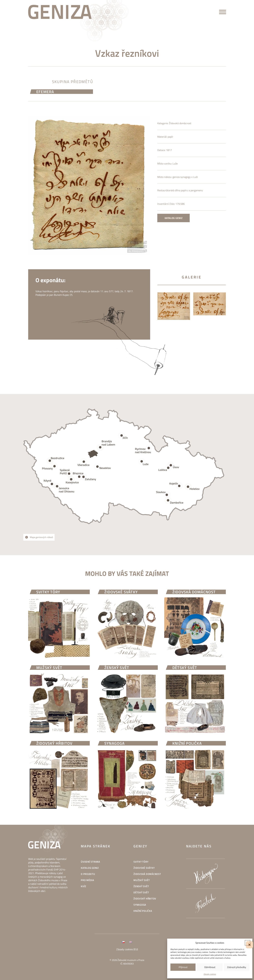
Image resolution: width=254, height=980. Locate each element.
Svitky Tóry (141, 862)
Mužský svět (142, 880)
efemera (45, 93)
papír (170, 148)
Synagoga (140, 905)
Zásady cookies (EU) (127, 949)
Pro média (87, 880)
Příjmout (183, 967)
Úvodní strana (90, 862)
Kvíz (84, 886)
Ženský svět (141, 886)
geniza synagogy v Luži (185, 188)
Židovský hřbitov (145, 899)
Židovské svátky (144, 868)
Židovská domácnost (180, 134)
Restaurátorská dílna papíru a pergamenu (180, 201)
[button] (248, 943)
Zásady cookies (210, 974)
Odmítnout (210, 967)
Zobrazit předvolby (237, 967)
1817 (169, 161)
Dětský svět (141, 892)
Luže (175, 174)
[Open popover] (142, 462)
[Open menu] (223, 12)
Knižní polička (143, 911)
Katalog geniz (174, 229)
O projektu (88, 874)
